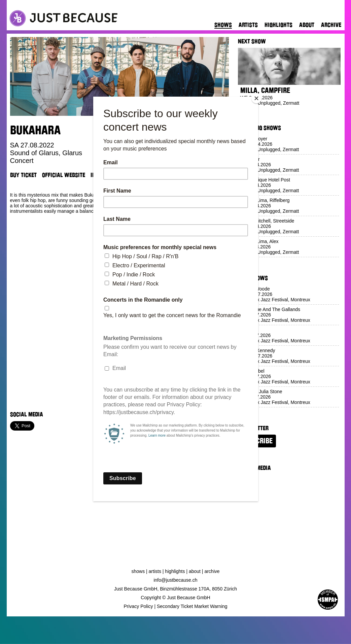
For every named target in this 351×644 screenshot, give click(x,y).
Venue (152, 175)
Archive (331, 25)
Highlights (278, 25)
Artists (248, 25)
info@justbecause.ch (175, 580)
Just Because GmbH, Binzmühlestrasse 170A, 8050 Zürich (175, 589)
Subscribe (257, 441)
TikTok (131, 175)
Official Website (64, 175)
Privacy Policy (138, 606)
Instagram (104, 175)
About (307, 25)
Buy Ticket (23, 175)
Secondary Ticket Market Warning (192, 606)
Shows (223, 25)
